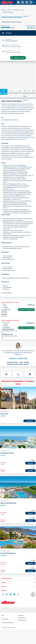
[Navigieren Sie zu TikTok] (18, 594)
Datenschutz (5, 619)
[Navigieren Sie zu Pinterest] (11, 594)
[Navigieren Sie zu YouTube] (14, 594)
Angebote (33, 92)
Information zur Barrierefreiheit (22, 619)
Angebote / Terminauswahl (26, 310)
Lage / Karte (25, 93)
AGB (2, 615)
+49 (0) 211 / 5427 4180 (18, 358)
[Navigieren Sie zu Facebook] (3, 594)
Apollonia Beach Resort (8, 553)
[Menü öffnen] (34, 2)
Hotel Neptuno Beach (7, 453)
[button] (18, 578)
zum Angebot (29, 421)
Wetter (29, 92)
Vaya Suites (4, 414)
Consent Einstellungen (7, 622)
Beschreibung (4, 92)
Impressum (21, 615)
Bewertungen (20, 92)
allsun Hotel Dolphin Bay (8, 503)
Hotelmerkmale (12, 92)
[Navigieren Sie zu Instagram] (7, 594)
